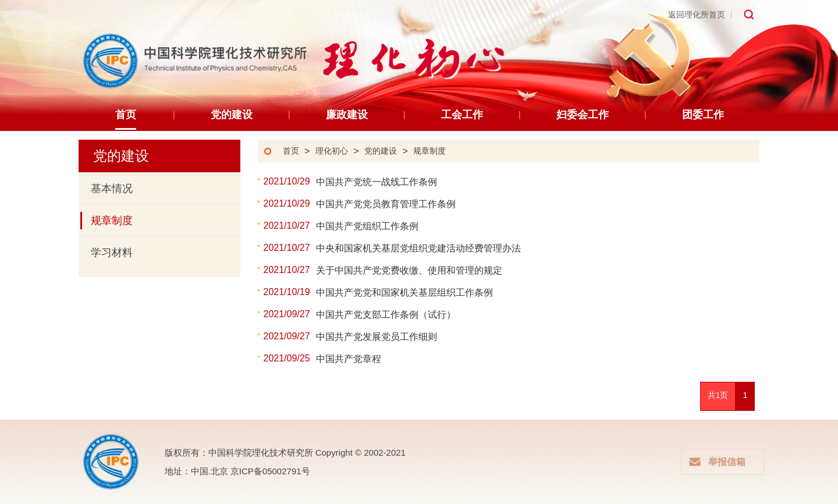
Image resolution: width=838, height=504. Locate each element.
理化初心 (332, 151)
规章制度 (106, 221)
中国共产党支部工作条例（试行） (395, 315)
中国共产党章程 (349, 359)
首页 (291, 151)
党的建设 (381, 151)
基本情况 (106, 189)
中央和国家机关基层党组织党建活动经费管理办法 (418, 248)
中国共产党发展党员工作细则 (377, 337)
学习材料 (106, 253)
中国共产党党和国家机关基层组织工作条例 (404, 292)
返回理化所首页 (697, 15)
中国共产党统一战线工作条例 (377, 182)
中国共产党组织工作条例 (367, 226)
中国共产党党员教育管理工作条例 (386, 204)
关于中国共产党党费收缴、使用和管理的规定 (409, 270)
